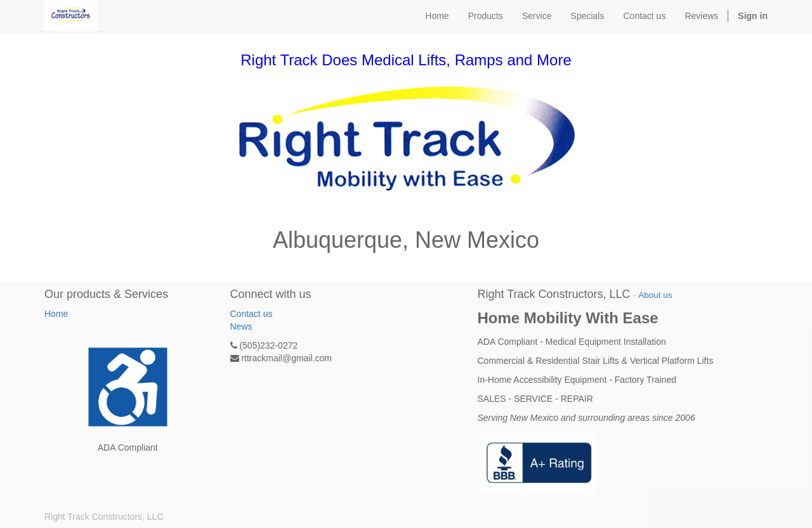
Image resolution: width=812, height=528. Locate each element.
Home (56, 314)
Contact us (252, 314)
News (241, 326)
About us (655, 295)
